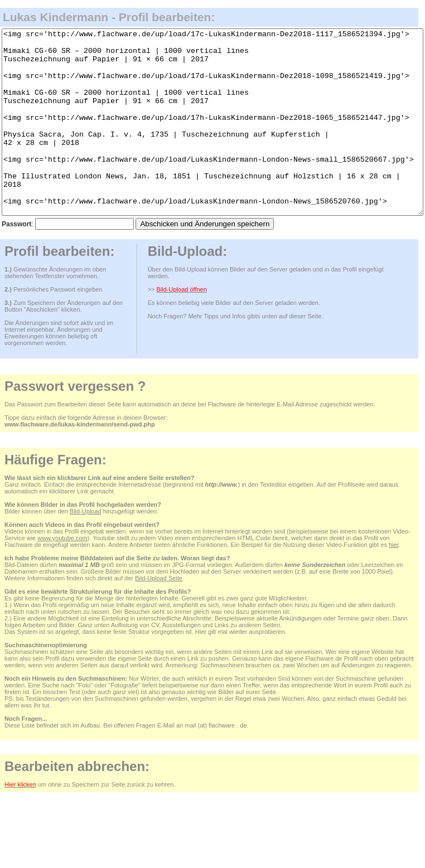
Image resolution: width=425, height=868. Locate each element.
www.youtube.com (62, 575)
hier (394, 581)
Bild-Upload (86, 548)
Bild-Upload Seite (159, 615)
